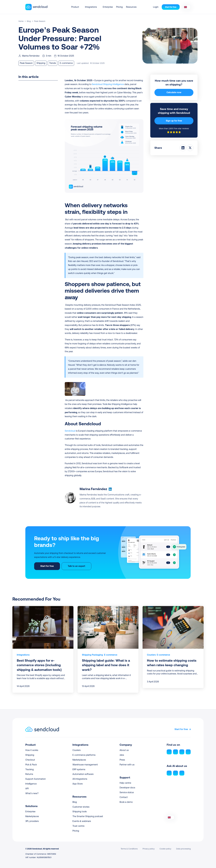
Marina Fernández (93, 489)
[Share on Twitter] (190, 148)
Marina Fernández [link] (31, 56)
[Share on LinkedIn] (183, 148)
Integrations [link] (23, 655)
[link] (23, 655)
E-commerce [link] (111, 655)
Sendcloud (70, 431)
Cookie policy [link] (165, 849)
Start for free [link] (181, 729)
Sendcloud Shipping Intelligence (108, 84)
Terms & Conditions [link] (129, 849)
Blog (29, 21)
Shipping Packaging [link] (92, 655)
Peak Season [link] (40, 21)
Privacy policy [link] (149, 849)
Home (21, 21)
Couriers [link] (151, 655)
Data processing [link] (183, 849)
